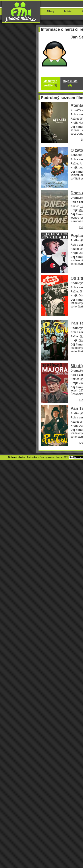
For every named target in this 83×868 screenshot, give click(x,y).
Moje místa (70, 83)
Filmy (50, 11)
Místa (68, 11)
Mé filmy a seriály (50, 83)
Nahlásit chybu (17, 457)
